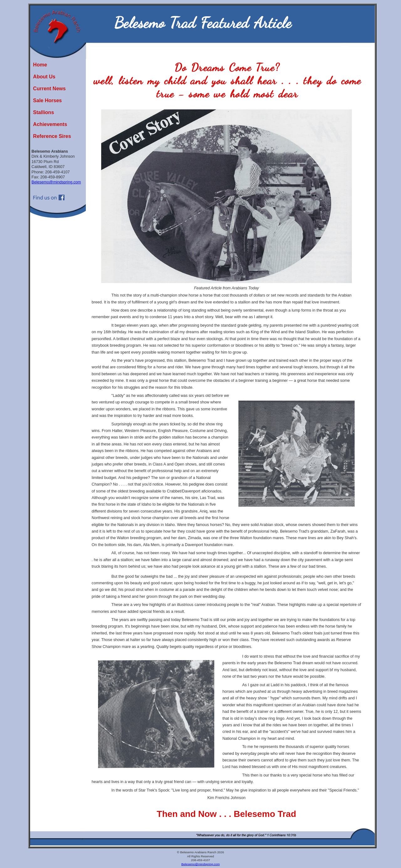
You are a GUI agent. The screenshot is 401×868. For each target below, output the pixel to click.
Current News (49, 89)
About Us (44, 77)
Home (40, 65)
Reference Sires (52, 136)
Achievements (50, 124)
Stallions (44, 112)
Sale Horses (48, 100)
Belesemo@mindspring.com (56, 182)
